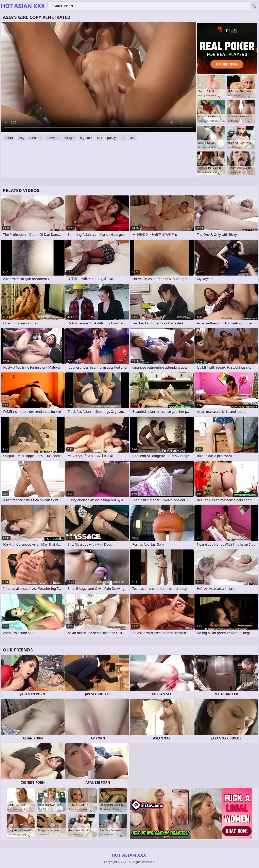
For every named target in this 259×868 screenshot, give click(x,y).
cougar (70, 138)
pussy (111, 138)
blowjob (53, 138)
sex (100, 138)
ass (133, 138)
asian (9, 138)
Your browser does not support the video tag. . (98, 77)
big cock (86, 138)
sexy (21, 138)
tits (123, 138)
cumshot (36, 138)
